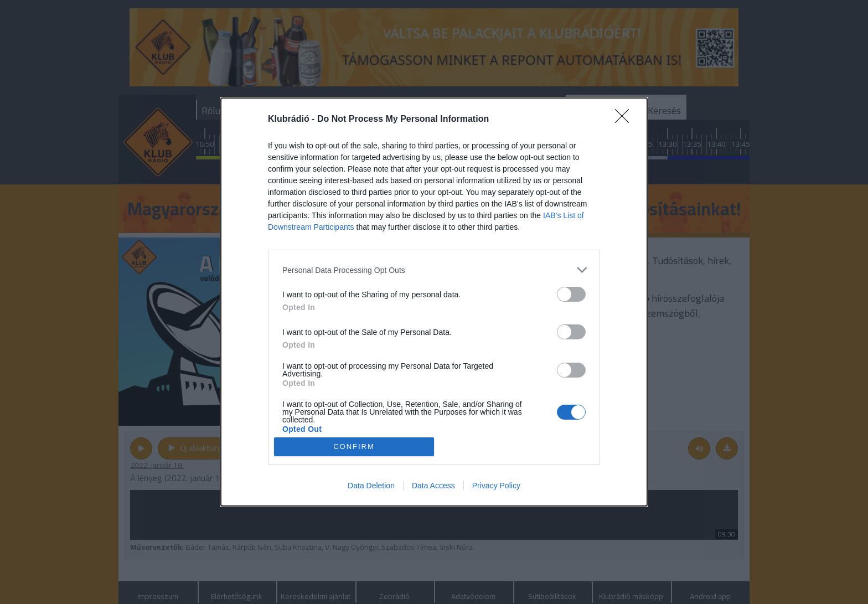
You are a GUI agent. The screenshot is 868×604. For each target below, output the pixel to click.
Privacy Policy (496, 486)
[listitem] (434, 270)
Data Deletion (371, 486)
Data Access (433, 486)
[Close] (626, 120)
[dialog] (434, 302)
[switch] (571, 294)
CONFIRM (354, 446)
